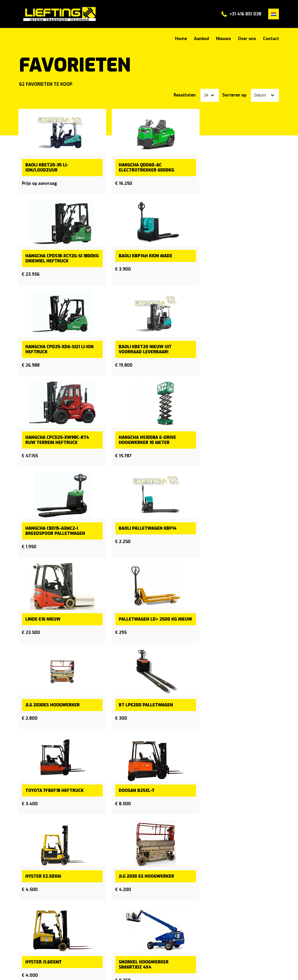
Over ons (247, 39)
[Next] (273, 846)
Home (181, 39)
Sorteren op (234, 95)
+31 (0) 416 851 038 (204, 924)
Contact (271, 39)
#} (57, 14)
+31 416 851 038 (245, 14)
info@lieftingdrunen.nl (206, 931)
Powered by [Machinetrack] (253, 971)
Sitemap (27, 971)
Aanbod (201, 39)
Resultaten (185, 95)
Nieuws (223, 39)
